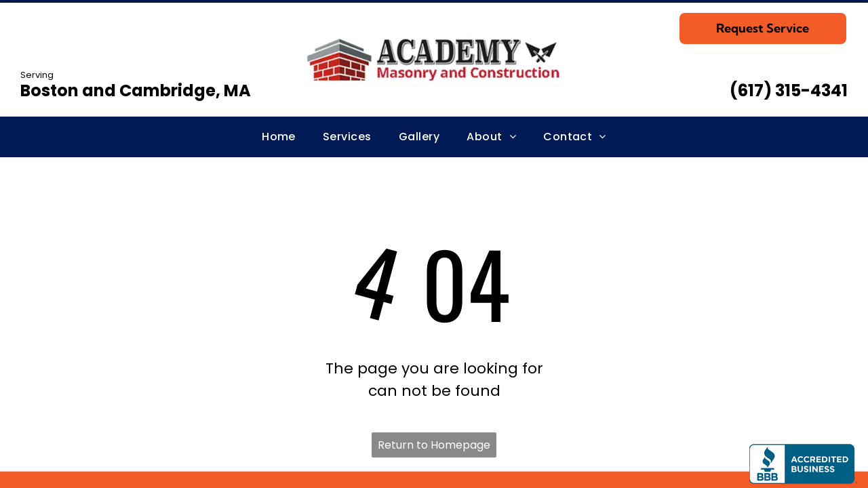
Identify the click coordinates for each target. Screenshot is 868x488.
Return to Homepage (434, 445)
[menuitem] (279, 137)
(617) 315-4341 (789, 90)
